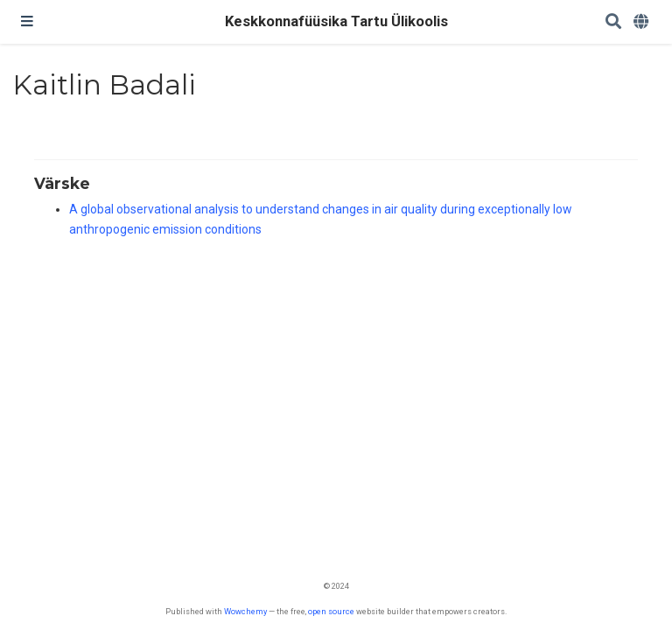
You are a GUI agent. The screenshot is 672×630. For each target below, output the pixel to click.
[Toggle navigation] (27, 22)
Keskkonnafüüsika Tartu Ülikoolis (336, 21)
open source (331, 611)
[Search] (613, 22)
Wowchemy (245, 611)
